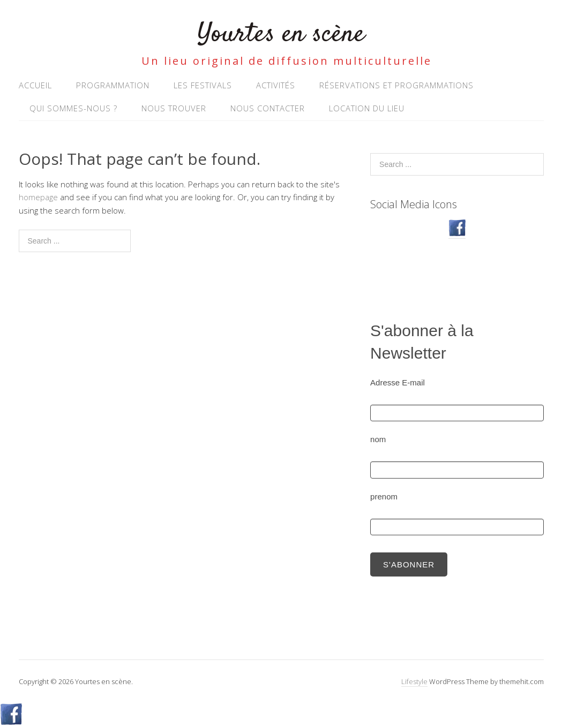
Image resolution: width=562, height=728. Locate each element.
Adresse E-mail (398, 382)
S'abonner (409, 564)
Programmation (113, 85)
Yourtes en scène (281, 35)
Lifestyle (414, 681)
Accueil (35, 85)
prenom (384, 496)
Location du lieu (367, 108)
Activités (276, 85)
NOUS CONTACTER (268, 108)
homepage (38, 197)
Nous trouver (174, 108)
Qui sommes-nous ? (73, 108)
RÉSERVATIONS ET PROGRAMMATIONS (396, 85)
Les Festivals (203, 85)
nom (378, 439)
